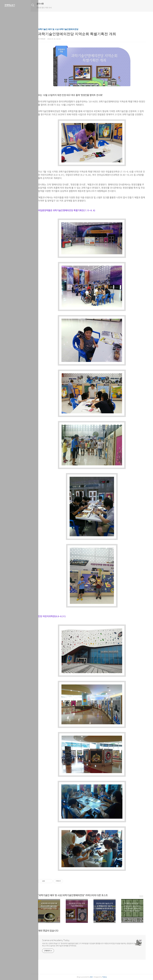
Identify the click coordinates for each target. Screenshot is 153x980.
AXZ (94, 977)
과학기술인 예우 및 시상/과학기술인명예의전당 (60, 29)
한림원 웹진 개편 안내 (49, 8)
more (144, 896)
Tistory (107, 977)
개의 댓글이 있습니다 (50, 931)
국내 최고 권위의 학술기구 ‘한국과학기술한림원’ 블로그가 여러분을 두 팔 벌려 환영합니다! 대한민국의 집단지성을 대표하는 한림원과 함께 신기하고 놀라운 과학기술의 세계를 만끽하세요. (91, 945)
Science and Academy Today (58, 940)
